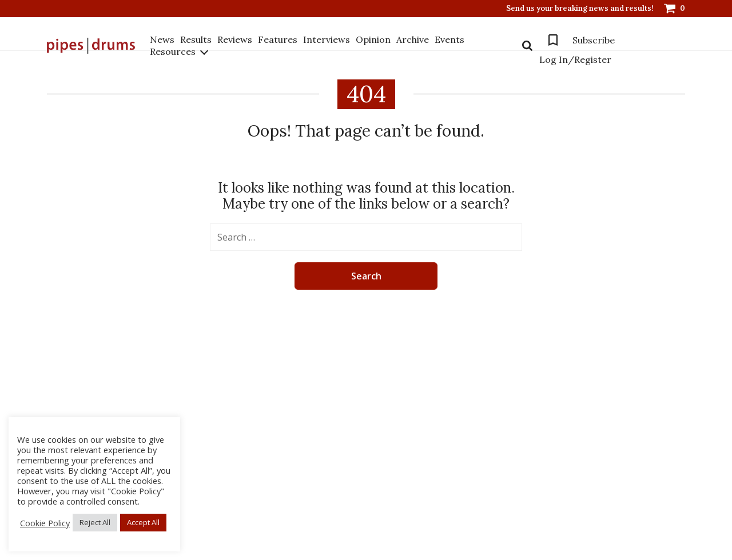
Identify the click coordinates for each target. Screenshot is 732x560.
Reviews (235, 39)
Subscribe (594, 40)
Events (449, 39)
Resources (173, 51)
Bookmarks (553, 40)
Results (196, 39)
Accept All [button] (143, 522)
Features (278, 39)
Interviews (327, 39)
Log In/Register (575, 59)
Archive (413, 39)
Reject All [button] (95, 522)
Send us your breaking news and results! (580, 9)
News (162, 39)
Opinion (373, 39)
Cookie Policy (45, 523)
